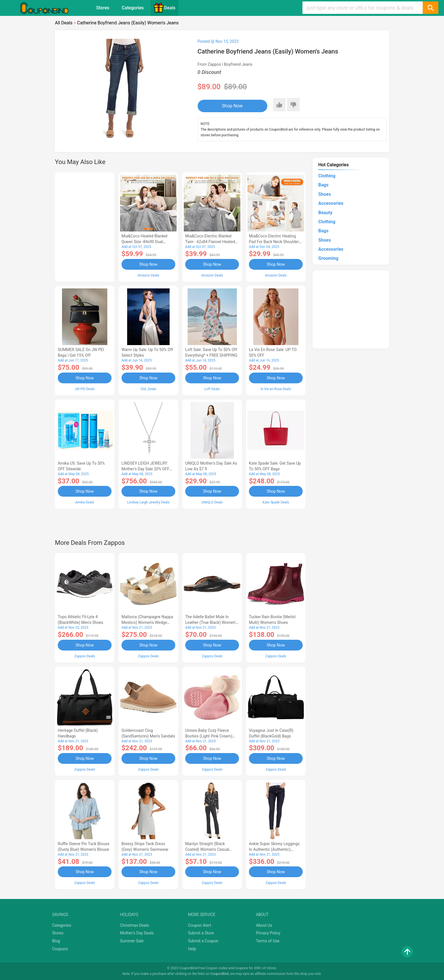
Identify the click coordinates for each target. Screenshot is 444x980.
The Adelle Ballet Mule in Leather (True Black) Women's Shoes (211, 622)
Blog (56, 941)
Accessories (331, 203)
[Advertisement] (85, 226)
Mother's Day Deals (137, 933)
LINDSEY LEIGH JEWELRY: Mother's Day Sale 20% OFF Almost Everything (145, 469)
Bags (323, 185)
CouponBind (220, 974)
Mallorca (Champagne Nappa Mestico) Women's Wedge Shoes (147, 622)
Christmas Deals (135, 925)
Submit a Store (201, 933)
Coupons (60, 949)
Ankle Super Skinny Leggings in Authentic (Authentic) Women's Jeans (274, 849)
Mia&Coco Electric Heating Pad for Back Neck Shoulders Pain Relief (275, 242)
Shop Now (232, 106)
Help (192, 949)
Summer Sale (132, 941)
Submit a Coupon (203, 941)
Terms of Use (268, 941)
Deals (165, 8)
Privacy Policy (268, 933)
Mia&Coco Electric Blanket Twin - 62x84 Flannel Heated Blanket (210, 242)
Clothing (327, 176)
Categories (133, 8)
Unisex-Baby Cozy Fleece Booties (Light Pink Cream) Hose (209, 736)
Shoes (325, 194)
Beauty (325, 213)
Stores (103, 8)
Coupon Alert (200, 925)
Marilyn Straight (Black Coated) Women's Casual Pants (207, 849)
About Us (264, 925)
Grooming (328, 258)
